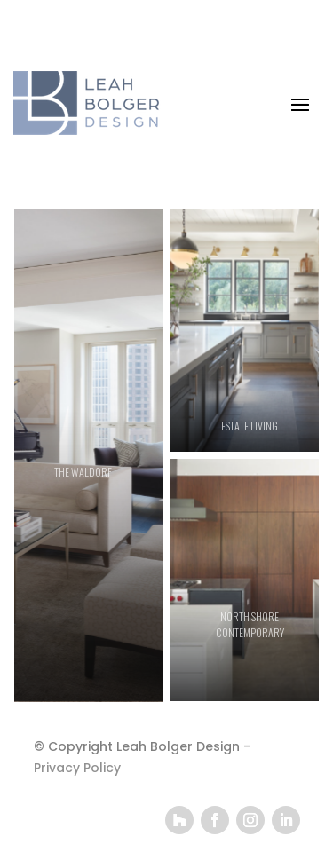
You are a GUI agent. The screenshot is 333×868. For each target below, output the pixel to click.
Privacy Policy (77, 768)
